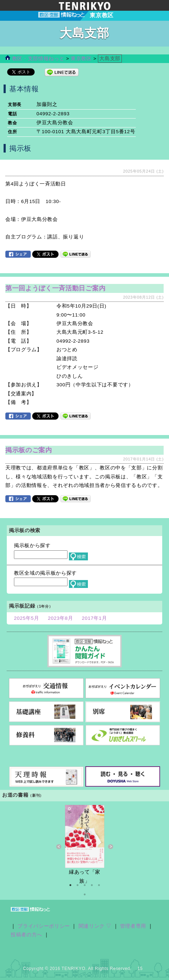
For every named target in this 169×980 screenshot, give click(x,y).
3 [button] (85, 885)
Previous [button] (59, 847)
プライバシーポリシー (44, 926)
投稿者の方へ (26, 935)
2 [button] (78, 885)
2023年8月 (61, 618)
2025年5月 (27, 618)
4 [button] (92, 885)
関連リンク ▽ (95, 926)
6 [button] (85, 894)
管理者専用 (133, 926)
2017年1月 (95, 618)
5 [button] (99, 885)
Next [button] (111, 847)
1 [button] (70, 885)
